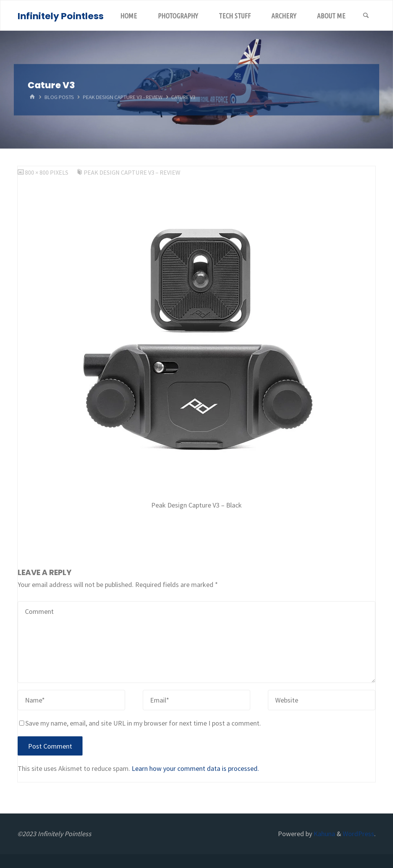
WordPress (358, 834)
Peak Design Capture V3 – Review (132, 172)
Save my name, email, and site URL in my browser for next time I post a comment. (140, 723)
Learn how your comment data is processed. (195, 768)
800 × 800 (37, 172)
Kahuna (324, 834)
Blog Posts (59, 97)
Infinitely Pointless (61, 16)
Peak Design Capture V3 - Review (123, 97)
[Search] (366, 16)
